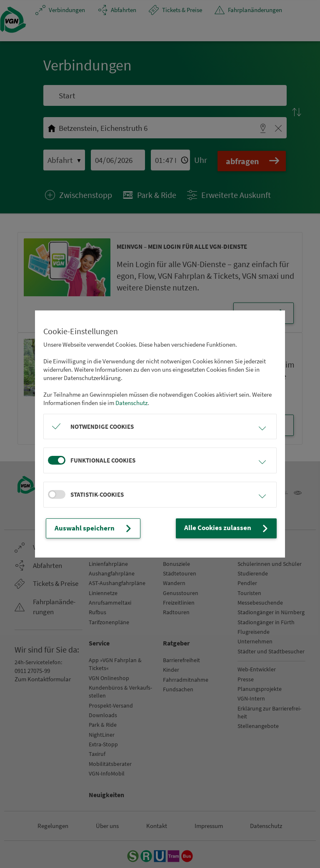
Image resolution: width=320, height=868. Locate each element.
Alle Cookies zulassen (231, 528)
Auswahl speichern (90, 528)
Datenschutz (131, 403)
